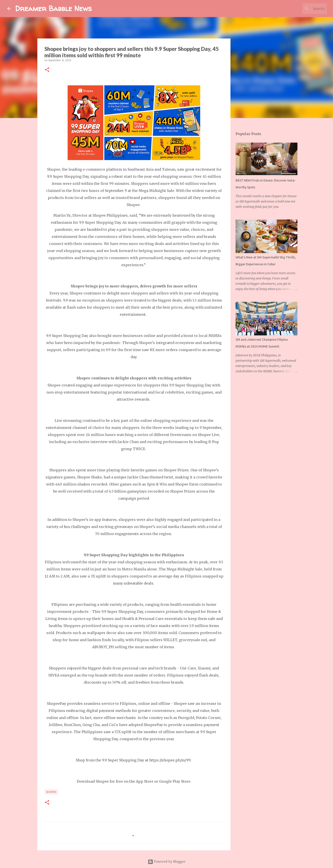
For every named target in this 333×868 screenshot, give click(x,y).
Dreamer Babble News (53, 8)
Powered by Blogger (167, 862)
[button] (47, 70)
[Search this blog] (304, 9)
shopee (51, 792)
